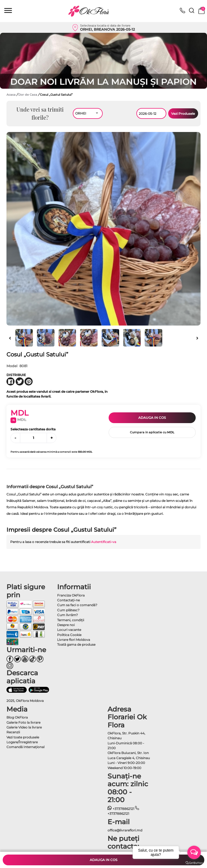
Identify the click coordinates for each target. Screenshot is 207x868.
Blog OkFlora (17, 717)
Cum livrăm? (68, 615)
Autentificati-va (104, 542)
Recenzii (13, 732)
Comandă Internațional (25, 747)
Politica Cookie (69, 635)
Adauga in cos (152, 418)
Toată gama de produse (76, 644)
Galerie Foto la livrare (23, 722)
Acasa (11, 95)
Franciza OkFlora (71, 595)
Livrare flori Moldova (74, 640)
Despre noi (66, 625)
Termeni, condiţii (71, 620)
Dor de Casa (28, 95)
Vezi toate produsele (23, 737)
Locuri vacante (69, 630)
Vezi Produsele (183, 114)
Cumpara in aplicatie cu (152, 432)
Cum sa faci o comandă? (77, 605)
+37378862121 (121, 809)
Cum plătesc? (68, 610)
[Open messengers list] (194, 852)
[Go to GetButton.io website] (194, 863)
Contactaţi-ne (68, 600)
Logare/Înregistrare (22, 742)
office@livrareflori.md (125, 830)
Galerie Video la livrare (24, 727)
